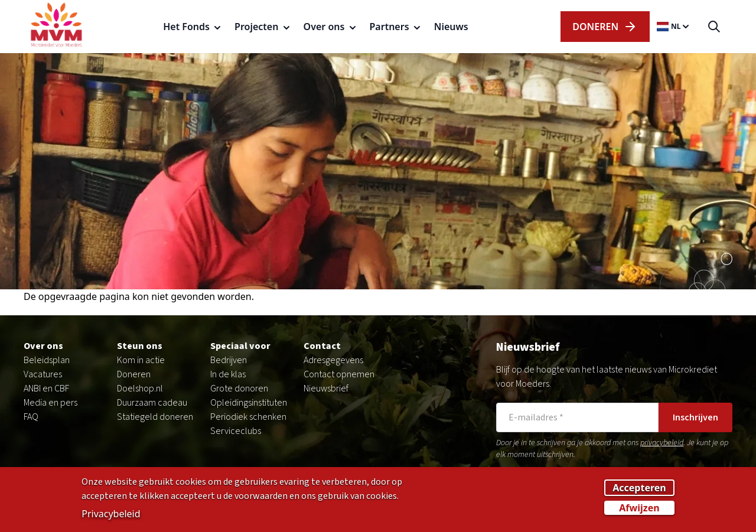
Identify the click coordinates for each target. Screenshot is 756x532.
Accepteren (639, 491)
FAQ (31, 417)
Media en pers (50, 403)
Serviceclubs (236, 431)
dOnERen (605, 27)
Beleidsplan (47, 360)
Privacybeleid (111, 517)
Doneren (134, 374)
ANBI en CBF (46, 389)
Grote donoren (239, 389)
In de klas (228, 374)
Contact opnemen (339, 374)
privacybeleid (662, 443)
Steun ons (140, 346)
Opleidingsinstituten (249, 403)
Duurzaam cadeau (152, 403)
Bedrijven (229, 360)
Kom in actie (141, 360)
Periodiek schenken (248, 417)
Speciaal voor (240, 346)
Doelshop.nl (140, 389)
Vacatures (43, 374)
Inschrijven (695, 417)
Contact (322, 346)
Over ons (43, 346)
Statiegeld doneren (155, 417)
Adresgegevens (333, 360)
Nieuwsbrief (326, 389)
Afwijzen (639, 511)
